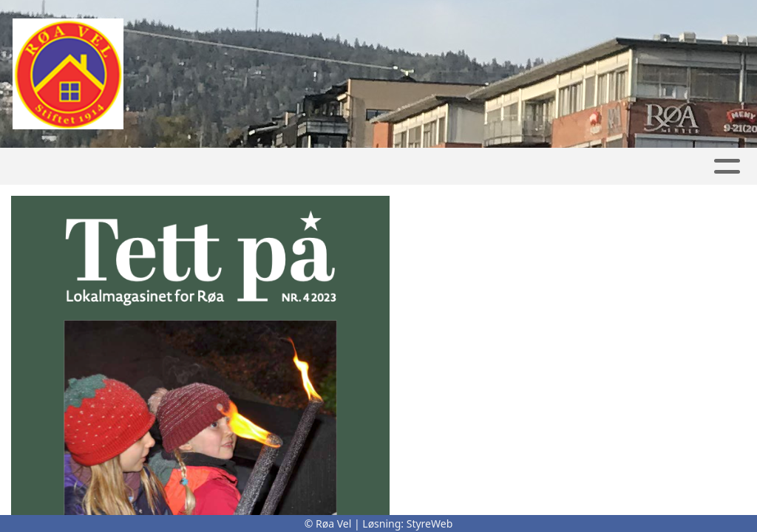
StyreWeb (430, 524)
